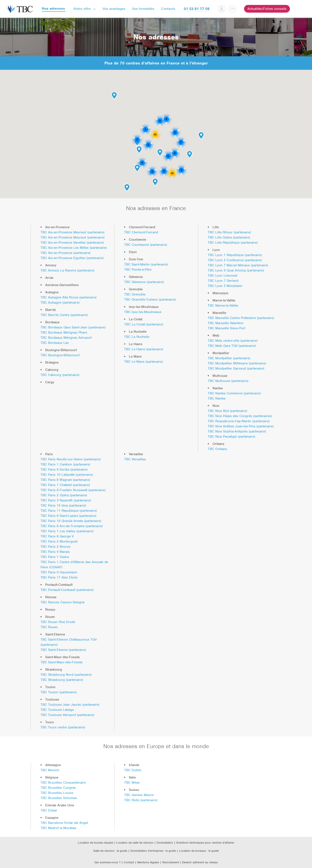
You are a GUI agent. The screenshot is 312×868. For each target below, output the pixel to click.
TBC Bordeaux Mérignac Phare (64, 333)
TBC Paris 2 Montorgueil (59, 541)
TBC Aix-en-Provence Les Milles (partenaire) (74, 248)
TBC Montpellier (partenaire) (229, 358)
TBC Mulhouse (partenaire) (228, 381)
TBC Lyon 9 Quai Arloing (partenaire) (236, 270)
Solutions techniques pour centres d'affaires (205, 843)
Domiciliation (165, 843)
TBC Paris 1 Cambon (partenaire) (65, 464)
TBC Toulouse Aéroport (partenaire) (67, 715)
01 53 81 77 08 (197, 9)
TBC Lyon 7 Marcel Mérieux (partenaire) (238, 265)
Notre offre (82, 9)
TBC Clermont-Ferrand (141, 232)
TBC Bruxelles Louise (57, 793)
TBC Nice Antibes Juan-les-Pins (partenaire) (241, 426)
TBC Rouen (49, 627)
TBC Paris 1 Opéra (55, 557)
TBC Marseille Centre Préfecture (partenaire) (241, 318)
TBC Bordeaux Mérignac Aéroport (66, 338)
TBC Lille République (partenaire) (233, 243)
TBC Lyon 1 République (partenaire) (235, 255)
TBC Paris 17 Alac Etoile (59, 577)
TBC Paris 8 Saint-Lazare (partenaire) (68, 516)
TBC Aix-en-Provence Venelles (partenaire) (72, 243)
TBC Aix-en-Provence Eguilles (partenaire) (72, 258)
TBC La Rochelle (137, 337)
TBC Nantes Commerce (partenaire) (234, 393)
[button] (139, 150)
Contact (129, 862)
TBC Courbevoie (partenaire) (146, 245)
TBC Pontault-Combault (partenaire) (67, 590)
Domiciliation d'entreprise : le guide (153, 851)
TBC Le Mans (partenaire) (143, 362)
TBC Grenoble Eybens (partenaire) (150, 300)
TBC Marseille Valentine (225, 323)
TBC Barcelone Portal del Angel (64, 823)
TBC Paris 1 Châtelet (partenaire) (65, 485)
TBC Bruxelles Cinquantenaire (63, 783)
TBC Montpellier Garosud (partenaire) (236, 368)
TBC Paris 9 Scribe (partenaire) (64, 470)
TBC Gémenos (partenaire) (144, 282)
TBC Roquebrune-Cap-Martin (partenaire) (239, 421)
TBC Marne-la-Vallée (223, 306)
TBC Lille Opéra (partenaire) (229, 237)
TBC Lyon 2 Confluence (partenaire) (235, 260)
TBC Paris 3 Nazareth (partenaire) (66, 500)
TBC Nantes (217, 398)
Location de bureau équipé (95, 843)
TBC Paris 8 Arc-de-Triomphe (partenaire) (72, 526)
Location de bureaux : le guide (199, 851)
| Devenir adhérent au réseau (199, 862)
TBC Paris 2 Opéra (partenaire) (64, 495)
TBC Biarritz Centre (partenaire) (64, 315)
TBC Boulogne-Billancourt (60, 355)
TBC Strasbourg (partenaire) (62, 680)
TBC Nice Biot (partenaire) (227, 411)
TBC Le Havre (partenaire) (144, 349)
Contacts (168, 9)
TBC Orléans (217, 449)
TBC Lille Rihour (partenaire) (229, 232)
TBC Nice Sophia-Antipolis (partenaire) (237, 431)
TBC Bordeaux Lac (55, 343)
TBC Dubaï (49, 810)
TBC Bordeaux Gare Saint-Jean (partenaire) (73, 327)
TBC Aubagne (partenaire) (60, 303)
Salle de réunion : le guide (110, 851)
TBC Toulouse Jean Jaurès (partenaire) (70, 705)
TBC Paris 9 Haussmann (59, 572)
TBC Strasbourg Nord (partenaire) (66, 675)
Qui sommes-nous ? (107, 862)
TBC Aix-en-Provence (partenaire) (66, 253)
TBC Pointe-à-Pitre (138, 270)
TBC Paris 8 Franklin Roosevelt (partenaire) (73, 490)
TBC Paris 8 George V (57, 536)
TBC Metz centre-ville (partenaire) (233, 341)
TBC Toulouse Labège (57, 710)
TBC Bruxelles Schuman (59, 798)
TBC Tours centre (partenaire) (63, 727)
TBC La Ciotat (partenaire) (144, 324)
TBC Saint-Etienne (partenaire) (63, 650)
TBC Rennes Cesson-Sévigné (63, 602)
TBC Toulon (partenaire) (59, 692)
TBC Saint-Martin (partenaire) (146, 264)
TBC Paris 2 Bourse (55, 547)
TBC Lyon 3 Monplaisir (225, 286)
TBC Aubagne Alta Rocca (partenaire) (69, 297)
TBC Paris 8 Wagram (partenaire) (65, 480)
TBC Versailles (135, 459)
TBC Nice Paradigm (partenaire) (231, 437)
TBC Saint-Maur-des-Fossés (62, 662)
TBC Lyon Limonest (222, 276)
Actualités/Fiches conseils (267, 9)
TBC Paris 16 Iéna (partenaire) (63, 506)
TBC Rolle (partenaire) (141, 800)
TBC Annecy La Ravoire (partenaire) (67, 270)
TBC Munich (50, 770)
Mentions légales (149, 862)
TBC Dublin (133, 770)
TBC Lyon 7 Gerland (223, 281)
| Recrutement (170, 862)
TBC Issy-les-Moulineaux (143, 312)
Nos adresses (53, 9)
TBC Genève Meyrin (139, 795)
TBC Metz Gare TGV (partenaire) (232, 346)
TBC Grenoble (135, 294)
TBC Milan (132, 783)
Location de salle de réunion (135, 843)
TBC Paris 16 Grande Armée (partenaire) (71, 521)
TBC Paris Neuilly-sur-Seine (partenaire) (71, 459)
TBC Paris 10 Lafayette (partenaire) (67, 475)
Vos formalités (143, 9)
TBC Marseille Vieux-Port (226, 328)
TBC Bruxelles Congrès (58, 788)
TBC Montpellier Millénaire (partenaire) (237, 363)
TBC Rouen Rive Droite (58, 622)
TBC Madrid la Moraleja (58, 828)
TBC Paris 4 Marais (55, 552)
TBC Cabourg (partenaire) (60, 375)
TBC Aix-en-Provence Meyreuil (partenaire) (72, 232)
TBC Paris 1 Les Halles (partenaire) (67, 531)
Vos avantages (114, 9)
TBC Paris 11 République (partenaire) (69, 511)
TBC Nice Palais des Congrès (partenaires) (240, 416)
